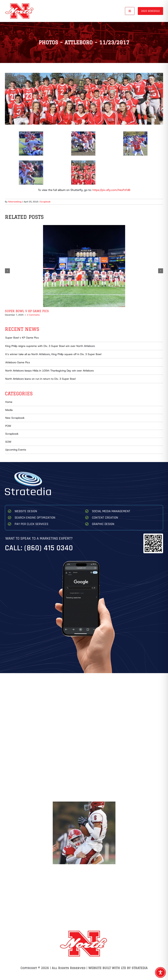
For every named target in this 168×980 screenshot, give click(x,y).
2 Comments (33, 315)
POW (8, 426)
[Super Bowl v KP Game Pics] (84, 227)
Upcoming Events (16, 450)
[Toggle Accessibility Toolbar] (160, 972)
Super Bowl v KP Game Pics (27, 311)
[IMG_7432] (84, 99)
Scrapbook (45, 202)
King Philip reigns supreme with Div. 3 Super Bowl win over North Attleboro (50, 346)
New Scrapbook (15, 418)
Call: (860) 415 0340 (39, 548)
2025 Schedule (150, 11)
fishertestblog (15, 202)
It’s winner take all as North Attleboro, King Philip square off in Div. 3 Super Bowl (53, 354)
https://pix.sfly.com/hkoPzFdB (111, 190)
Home (9, 402)
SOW (8, 442)
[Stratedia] (28, 473)
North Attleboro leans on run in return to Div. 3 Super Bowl (40, 379)
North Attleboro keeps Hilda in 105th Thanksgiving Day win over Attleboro (50, 371)
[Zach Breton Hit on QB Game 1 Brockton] (84, 833)
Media (9, 410)
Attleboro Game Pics (18, 362)
